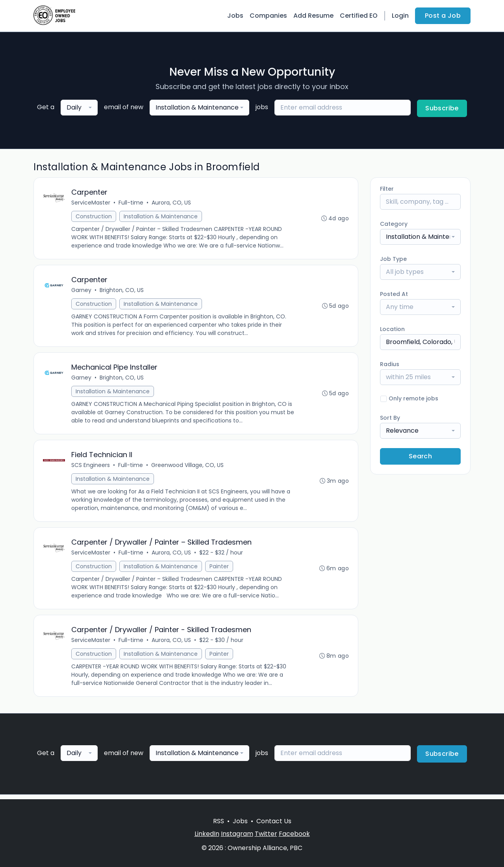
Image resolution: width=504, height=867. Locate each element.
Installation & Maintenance (161, 217)
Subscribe (442, 108)
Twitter (266, 834)
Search (420, 456)
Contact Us (274, 821)
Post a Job (443, 16)
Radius (390, 364)
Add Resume (313, 16)
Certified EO (359, 16)
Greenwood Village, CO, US (188, 468)
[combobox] (79, 108)
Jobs (235, 16)
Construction (94, 217)
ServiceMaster (91, 203)
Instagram (237, 834)
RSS (219, 821)
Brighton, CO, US (122, 291)
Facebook (294, 834)
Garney (82, 291)
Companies (268, 16)
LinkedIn (207, 834)
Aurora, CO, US (172, 203)
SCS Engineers (91, 468)
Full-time (131, 203)
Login (400, 16)
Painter (220, 570)
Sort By (390, 418)
